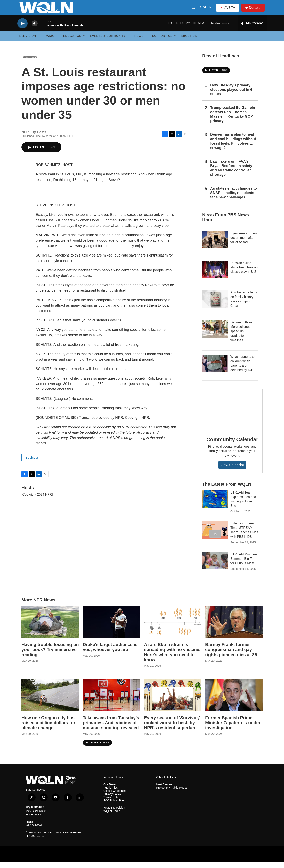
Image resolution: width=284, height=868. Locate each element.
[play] (22, 29)
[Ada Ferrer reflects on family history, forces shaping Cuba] (215, 305)
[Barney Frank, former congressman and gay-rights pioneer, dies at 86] (234, 628)
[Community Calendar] (232, 416)
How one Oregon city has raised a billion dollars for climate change (48, 729)
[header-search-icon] (194, 10)
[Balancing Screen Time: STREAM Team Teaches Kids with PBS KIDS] (215, 536)
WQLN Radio (112, 817)
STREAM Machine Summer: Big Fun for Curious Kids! (244, 565)
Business (29, 63)
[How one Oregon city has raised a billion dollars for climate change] (50, 701)
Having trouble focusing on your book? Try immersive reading (50, 655)
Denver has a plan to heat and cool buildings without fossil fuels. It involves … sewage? (233, 147)
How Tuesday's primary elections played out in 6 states (231, 95)
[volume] (35, 29)
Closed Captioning (115, 797)
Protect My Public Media (171, 794)
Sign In (206, 10)
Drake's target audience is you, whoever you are (110, 653)
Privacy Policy (112, 800)
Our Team (110, 791)
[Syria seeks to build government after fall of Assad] (215, 246)
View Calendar (232, 471)
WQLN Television (114, 814)
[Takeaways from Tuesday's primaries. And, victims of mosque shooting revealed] (111, 701)
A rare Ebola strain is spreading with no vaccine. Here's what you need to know (172, 658)
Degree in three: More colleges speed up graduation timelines (242, 337)
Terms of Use (112, 803)
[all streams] (252, 29)
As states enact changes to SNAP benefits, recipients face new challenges (234, 199)
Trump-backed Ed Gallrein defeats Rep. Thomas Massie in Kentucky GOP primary (233, 120)
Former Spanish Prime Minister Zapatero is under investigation (233, 729)
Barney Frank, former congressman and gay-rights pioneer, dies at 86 (231, 655)
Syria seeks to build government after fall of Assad (244, 244)
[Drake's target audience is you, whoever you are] (111, 628)
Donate (256, 11)
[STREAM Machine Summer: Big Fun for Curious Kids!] (215, 567)
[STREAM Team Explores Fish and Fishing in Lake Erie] (215, 505)
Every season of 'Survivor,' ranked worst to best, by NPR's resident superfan (172, 729)
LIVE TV (228, 10)
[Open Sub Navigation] (39, 42)
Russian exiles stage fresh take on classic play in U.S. (244, 273)
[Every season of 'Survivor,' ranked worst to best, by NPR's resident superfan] (173, 701)
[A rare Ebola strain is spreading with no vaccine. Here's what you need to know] (173, 628)
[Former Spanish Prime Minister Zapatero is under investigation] (234, 701)
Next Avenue (164, 791)
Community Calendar (232, 445)
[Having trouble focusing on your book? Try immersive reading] (50, 628)
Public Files (111, 794)
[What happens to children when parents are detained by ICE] (215, 369)
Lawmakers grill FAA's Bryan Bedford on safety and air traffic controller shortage (231, 174)
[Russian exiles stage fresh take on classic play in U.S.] (215, 275)
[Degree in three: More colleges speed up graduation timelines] (215, 335)
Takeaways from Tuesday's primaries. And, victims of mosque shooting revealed (111, 729)
